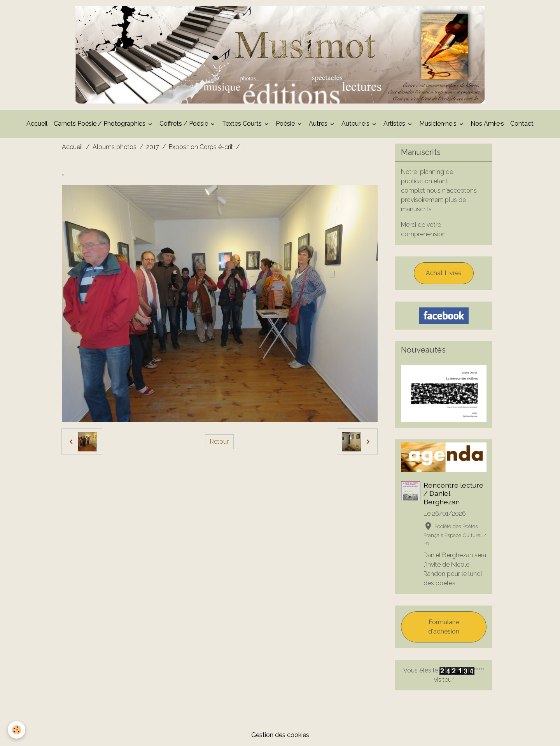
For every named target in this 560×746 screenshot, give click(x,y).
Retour (219, 441)
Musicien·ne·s (439, 124)
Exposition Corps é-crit (201, 147)
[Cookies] (17, 730)
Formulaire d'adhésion (444, 627)
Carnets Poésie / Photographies (100, 124)
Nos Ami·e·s (487, 124)
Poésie (286, 124)
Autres (319, 124)
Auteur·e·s (356, 124)
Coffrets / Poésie (185, 124)
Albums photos (115, 147)
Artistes (395, 124)
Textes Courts (243, 124)
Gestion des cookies (280, 735)
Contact (522, 124)
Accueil (37, 124)
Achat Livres (444, 273)
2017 (153, 147)
